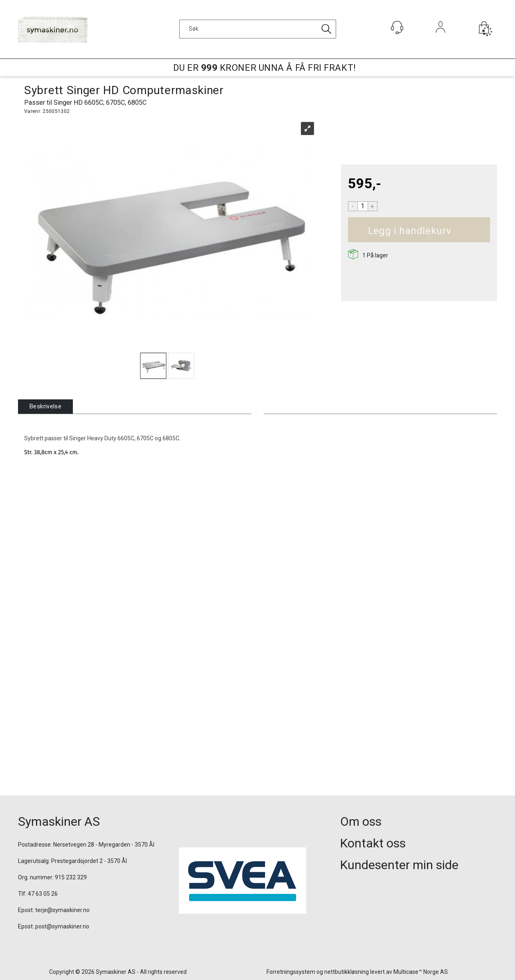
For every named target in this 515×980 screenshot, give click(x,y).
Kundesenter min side (399, 865)
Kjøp (461, 231)
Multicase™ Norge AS (421, 972)
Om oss (361, 821)
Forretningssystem (291, 972)
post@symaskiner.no (62, 926)
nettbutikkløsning (347, 972)
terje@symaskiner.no (62, 910)
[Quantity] (363, 206)
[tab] (45, 407)
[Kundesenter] (397, 27)
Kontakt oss (373, 843)
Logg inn (441, 38)
